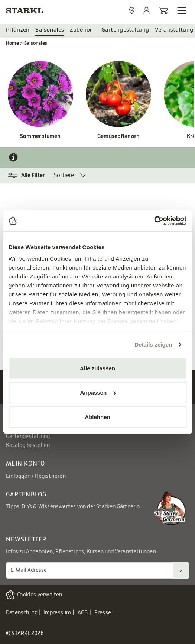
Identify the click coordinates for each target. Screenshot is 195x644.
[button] (30, 176)
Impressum (57, 613)
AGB (83, 613)
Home (12, 43)
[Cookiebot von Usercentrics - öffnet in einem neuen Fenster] (154, 221)
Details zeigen (153, 344)
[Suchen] (181, 570)
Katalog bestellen (28, 445)
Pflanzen (18, 30)
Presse (103, 613)
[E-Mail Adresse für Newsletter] (90, 570)
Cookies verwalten (40, 595)
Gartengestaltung (125, 30)
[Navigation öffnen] (182, 10)
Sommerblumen (40, 136)
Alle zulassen (97, 368)
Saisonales (50, 30)
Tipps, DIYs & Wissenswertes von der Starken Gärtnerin (73, 507)
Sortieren (66, 175)
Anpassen (98, 392)
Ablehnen (97, 417)
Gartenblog (26, 495)
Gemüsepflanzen (118, 136)
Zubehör (81, 30)
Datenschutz (21, 613)
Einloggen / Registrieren (36, 476)
